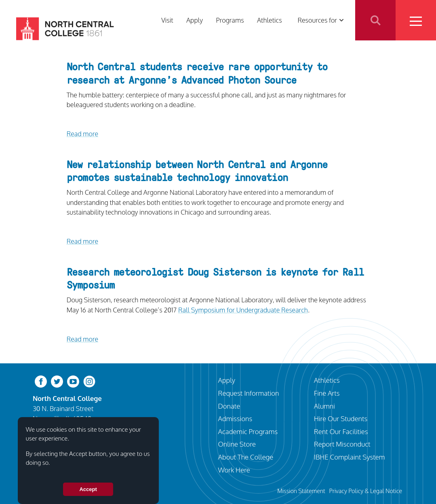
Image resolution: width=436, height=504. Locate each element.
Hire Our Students (341, 419)
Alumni (324, 406)
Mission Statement (301, 491)
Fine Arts (327, 393)
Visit (167, 20)
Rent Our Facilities (341, 431)
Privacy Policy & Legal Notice (365, 491)
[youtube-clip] (73, 381)
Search (375, 20)
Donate (229, 406)
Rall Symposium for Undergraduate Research (243, 310)
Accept (88, 489)
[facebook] (41, 381)
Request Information (249, 393)
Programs (230, 20)
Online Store (237, 444)
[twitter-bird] (57, 381)
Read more (82, 134)
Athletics (270, 20)
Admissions (235, 419)
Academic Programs (248, 431)
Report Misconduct (342, 444)
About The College (246, 457)
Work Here (234, 470)
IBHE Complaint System (350, 457)
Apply (195, 20)
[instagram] (89, 381)
